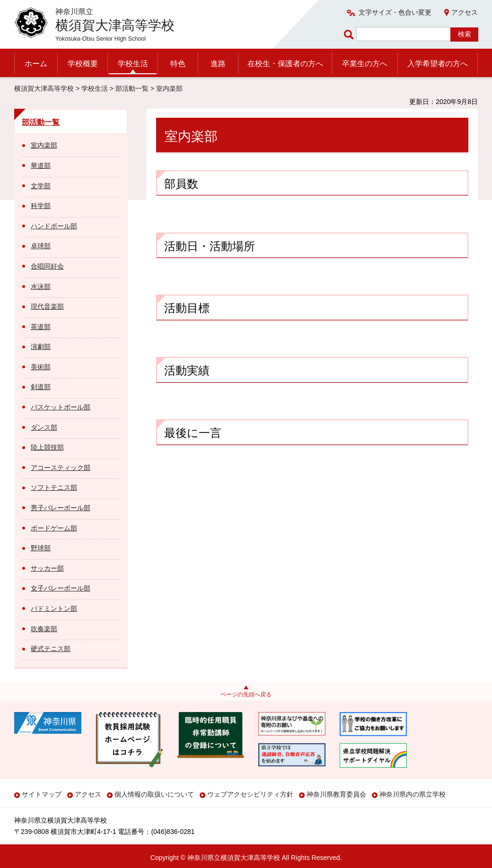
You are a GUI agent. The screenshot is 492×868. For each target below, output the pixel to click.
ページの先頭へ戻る (246, 694)
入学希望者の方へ (438, 64)
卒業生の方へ (365, 64)
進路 (218, 64)
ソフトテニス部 (54, 487)
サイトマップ (42, 794)
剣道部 (41, 387)
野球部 (41, 548)
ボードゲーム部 (54, 528)
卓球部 (41, 246)
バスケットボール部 (61, 407)
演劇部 (41, 347)
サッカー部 (47, 568)
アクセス (465, 12)
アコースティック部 (61, 468)
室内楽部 (44, 145)
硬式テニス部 (51, 649)
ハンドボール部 (54, 226)
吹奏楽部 (44, 629)
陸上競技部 (47, 447)
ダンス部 (44, 427)
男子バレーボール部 (61, 508)
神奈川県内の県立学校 (413, 794)
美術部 (41, 367)
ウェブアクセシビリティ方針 (250, 794)
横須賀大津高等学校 (44, 88)
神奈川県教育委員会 (336, 794)
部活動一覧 (132, 88)
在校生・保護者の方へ (285, 64)
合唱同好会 (47, 266)
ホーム (36, 64)
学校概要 (83, 64)
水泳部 (41, 286)
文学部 (41, 186)
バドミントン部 (54, 608)
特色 (178, 64)
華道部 (41, 165)
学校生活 (133, 64)
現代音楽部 (47, 306)
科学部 (41, 206)
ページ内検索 (350, 34)
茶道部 (41, 327)
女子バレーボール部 (61, 588)
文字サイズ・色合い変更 (395, 12)
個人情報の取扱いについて (154, 794)
